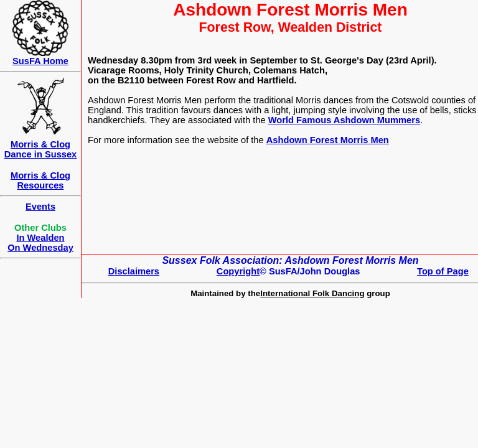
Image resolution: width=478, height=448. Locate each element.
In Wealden (40, 238)
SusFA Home (40, 61)
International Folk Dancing (312, 293)
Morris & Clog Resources (40, 180)
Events (40, 207)
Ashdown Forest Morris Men (328, 140)
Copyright (238, 271)
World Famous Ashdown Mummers (344, 120)
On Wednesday (40, 248)
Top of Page (443, 271)
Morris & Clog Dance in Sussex (41, 149)
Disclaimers (134, 271)
